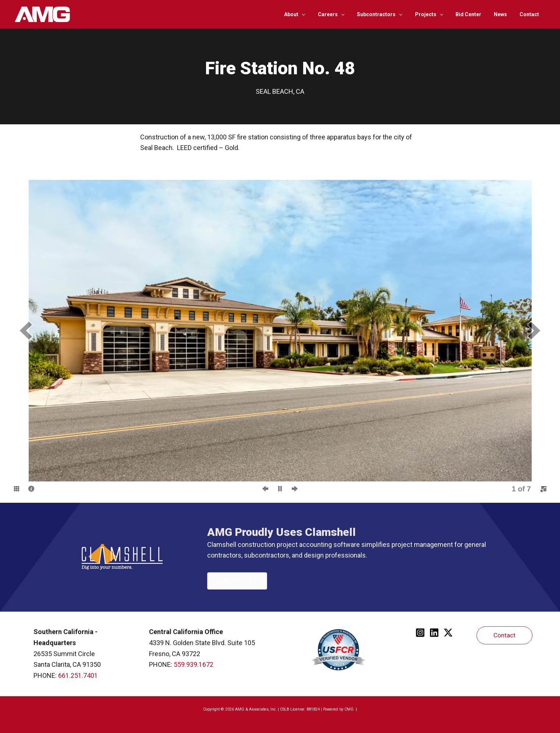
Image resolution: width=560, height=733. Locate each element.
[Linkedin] (434, 633)
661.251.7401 (78, 675)
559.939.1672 (194, 664)
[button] (26, 330)
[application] (316, 14)
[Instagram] (420, 633)
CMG (350, 709)
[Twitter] (448, 633)
